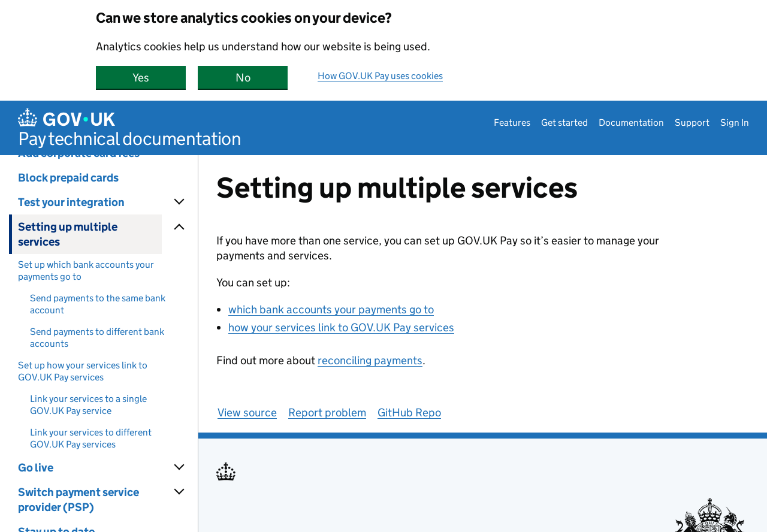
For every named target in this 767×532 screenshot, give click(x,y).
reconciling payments (370, 360)
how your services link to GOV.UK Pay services (341, 327)
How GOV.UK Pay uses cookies (380, 76)
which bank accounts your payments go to (331, 309)
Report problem (327, 412)
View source (247, 412)
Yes (159, 78)
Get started (564, 123)
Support (692, 123)
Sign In (735, 123)
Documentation (631, 123)
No (262, 78)
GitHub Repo (409, 412)
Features (512, 123)
